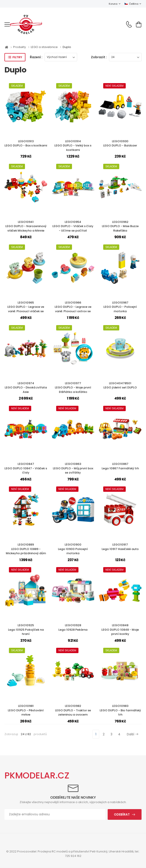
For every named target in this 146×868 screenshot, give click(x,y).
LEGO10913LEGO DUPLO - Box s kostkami (26, 143)
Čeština (131, 4)
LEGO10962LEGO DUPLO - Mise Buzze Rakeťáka (120, 226)
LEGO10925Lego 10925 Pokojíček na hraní (26, 630)
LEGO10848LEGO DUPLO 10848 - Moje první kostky (120, 630)
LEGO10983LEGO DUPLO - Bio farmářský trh (120, 710)
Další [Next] (133, 734)
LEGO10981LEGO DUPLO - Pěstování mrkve (26, 710)
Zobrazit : (99, 57)
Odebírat (122, 814)
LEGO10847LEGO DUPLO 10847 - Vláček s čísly (26, 468)
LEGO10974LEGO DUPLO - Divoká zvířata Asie (26, 388)
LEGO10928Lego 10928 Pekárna (73, 627)
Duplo (67, 47)
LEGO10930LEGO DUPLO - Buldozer (120, 143)
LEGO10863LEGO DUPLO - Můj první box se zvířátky (73, 468)
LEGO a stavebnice (45, 47)
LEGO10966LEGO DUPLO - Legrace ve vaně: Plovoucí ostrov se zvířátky (73, 309)
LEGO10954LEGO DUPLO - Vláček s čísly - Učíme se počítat (73, 226)
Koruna (113, 4)
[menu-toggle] (7, 24)
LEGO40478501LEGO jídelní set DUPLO (120, 385)
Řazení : (36, 57)
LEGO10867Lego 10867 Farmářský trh (120, 466)
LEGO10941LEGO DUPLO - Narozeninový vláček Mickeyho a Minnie (26, 226)
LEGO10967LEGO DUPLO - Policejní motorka (120, 307)
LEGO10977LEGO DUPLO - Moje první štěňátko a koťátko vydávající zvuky (73, 390)
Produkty (20, 47)
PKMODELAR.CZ (37, 775)
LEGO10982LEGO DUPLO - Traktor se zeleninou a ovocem (73, 710)
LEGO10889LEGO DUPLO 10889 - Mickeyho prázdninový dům (26, 549)
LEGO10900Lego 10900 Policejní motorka (73, 549)
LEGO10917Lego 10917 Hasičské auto (120, 547)
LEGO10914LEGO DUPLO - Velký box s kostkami (73, 146)
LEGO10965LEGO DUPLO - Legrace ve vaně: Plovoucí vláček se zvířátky (26, 309)
